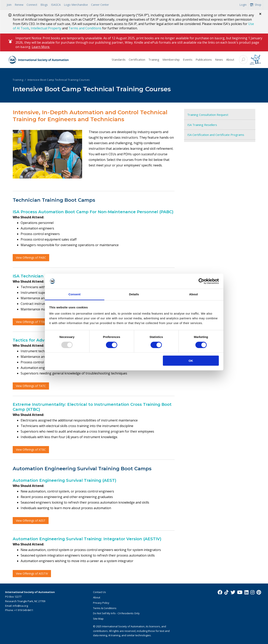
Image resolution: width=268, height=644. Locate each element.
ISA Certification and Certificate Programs (216, 135)
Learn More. (41, 47)
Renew (19, 5)
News (219, 60)
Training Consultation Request (208, 115)
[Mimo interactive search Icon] (255, 60)
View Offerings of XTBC (31, 450)
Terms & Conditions (105, 608)
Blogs (44, 5)
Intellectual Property (46, 28)
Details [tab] (134, 294)
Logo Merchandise (76, 5)
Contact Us (99, 592)
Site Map (98, 619)
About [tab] (194, 294)
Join (9, 5)
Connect (32, 5)
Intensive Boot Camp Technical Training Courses (59, 80)
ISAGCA (56, 5)
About (230, 60)
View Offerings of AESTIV (32, 573)
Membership (171, 60)
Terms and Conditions (85, 28)
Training (154, 60)
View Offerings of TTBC (31, 322)
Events (188, 60)
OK (191, 361)
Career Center (100, 5)
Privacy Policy (101, 603)
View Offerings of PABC (31, 258)
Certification (137, 60)
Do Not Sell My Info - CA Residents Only (116, 613)
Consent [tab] (74, 294)
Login (243, 5)
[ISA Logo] (39, 60)
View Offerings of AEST (31, 521)
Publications (204, 60)
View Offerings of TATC (31, 386)
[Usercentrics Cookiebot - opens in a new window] (201, 281)
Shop (256, 5)
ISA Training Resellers (202, 125)
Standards (119, 60)
